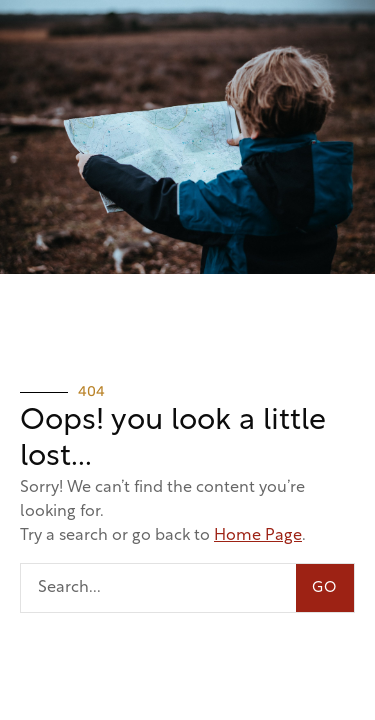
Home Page (258, 536)
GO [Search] (324, 588)
